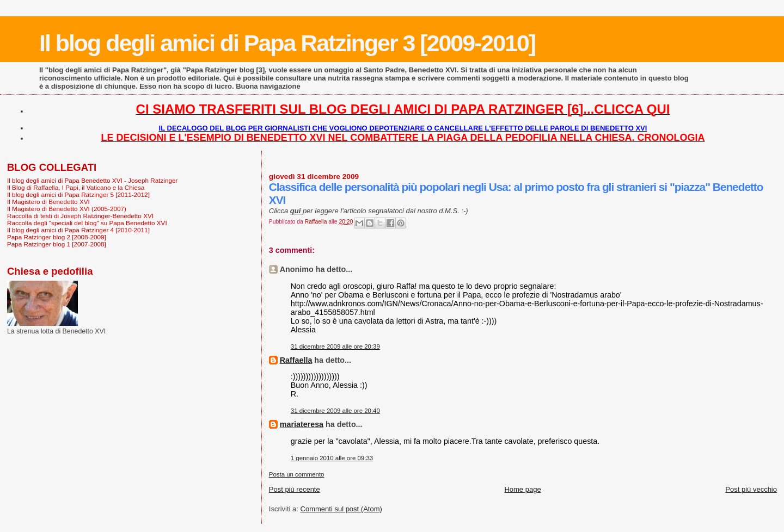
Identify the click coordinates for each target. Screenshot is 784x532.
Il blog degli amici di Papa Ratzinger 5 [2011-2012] (78, 194)
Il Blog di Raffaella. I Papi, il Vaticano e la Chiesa (76, 187)
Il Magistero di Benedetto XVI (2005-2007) (67, 209)
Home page (522, 489)
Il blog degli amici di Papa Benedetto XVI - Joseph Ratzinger (92, 180)
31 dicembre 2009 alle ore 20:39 (335, 347)
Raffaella (296, 360)
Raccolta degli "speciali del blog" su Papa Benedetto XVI (87, 223)
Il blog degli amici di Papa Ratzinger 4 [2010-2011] (78, 230)
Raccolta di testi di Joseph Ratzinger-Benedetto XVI (80, 216)
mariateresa (302, 424)
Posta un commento (297, 474)
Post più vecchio (751, 489)
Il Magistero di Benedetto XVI (48, 202)
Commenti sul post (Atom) (341, 509)
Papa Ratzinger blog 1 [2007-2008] (57, 244)
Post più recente (295, 489)
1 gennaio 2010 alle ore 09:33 (332, 458)
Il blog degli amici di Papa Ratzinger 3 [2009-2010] (287, 43)
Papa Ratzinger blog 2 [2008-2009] (57, 237)
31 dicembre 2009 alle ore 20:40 (335, 411)
